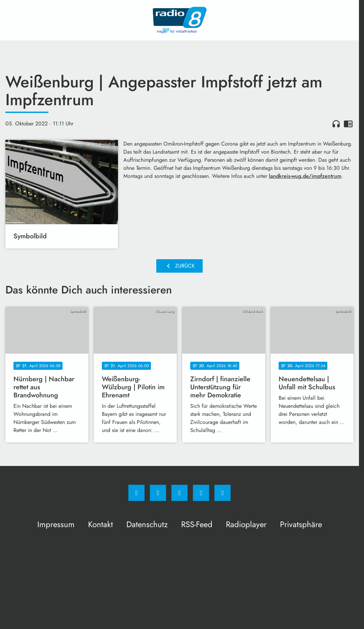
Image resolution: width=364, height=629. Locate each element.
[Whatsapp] (179, 493)
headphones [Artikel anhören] (336, 124)
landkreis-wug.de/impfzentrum (305, 176)
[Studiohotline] (201, 493)
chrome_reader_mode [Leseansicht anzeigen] (348, 124)
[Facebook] (136, 493)
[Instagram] (158, 493)
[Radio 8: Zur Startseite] (179, 20)
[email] (223, 493)
